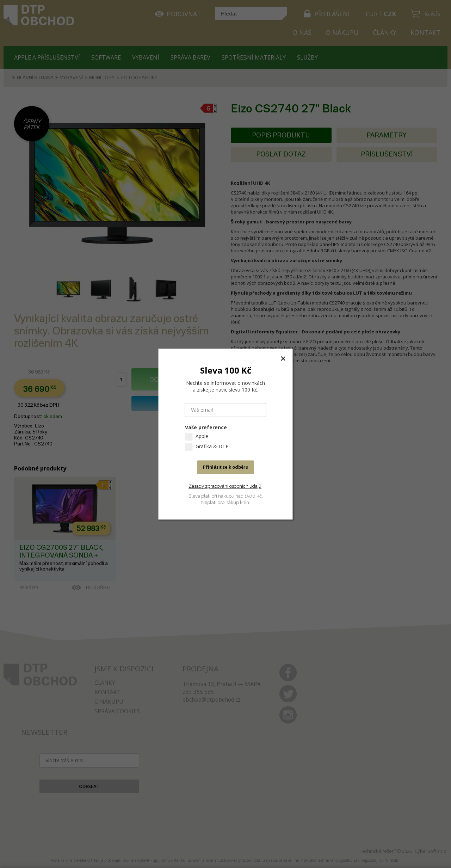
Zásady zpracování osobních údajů (225, 486)
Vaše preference (206, 427)
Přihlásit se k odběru (226, 467)
